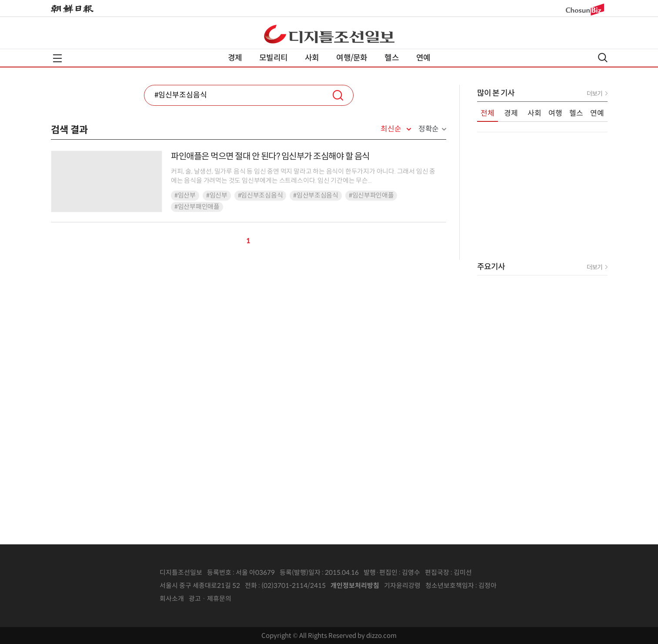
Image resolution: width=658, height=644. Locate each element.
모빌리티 (273, 58)
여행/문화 (352, 58)
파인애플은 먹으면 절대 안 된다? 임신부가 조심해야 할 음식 (270, 156)
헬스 (391, 58)
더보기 (595, 94)
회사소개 (172, 599)
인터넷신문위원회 (525, 586)
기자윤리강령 (402, 585)
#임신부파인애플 (371, 195)
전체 (488, 113)
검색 (338, 95)
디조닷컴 (329, 34)
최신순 (391, 129)
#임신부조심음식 (261, 195)
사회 (312, 58)
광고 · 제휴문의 (210, 599)
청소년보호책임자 (450, 585)
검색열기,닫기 (603, 58)
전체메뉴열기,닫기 (57, 58)
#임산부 (185, 195)
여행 (555, 113)
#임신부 (217, 195)
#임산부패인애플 (197, 207)
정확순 (429, 129)
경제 (235, 58)
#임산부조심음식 (316, 195)
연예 (423, 58)
